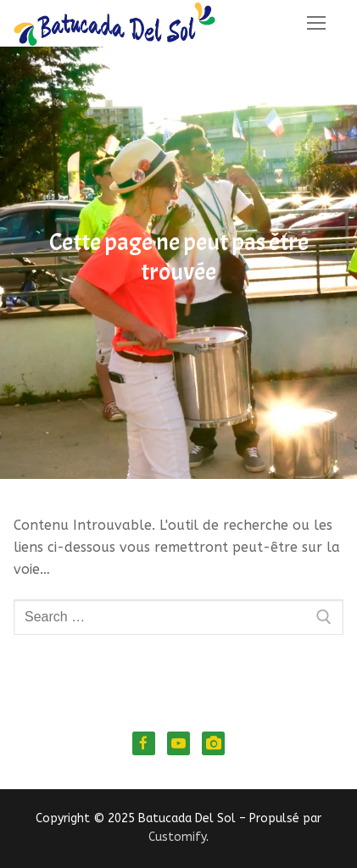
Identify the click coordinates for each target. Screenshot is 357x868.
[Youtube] (178, 743)
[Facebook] (144, 743)
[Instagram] (213, 743)
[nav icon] (316, 24)
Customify (177, 837)
